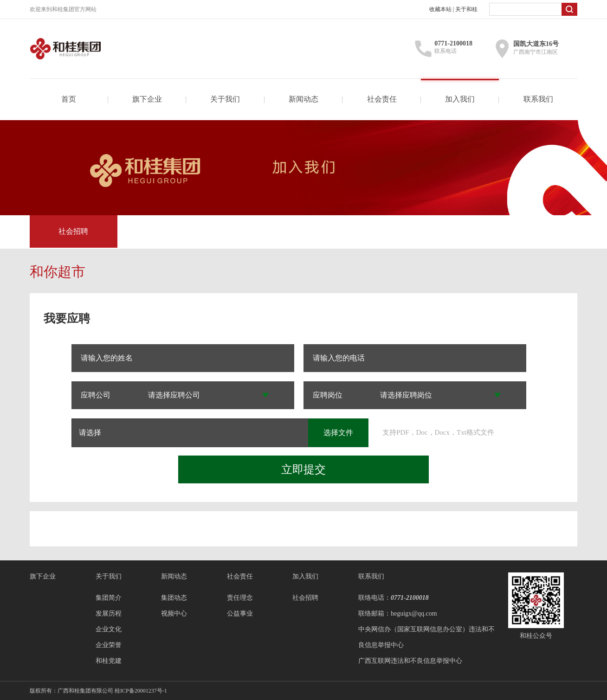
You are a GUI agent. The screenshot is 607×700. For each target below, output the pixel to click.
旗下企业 (147, 99)
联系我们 (538, 99)
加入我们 (460, 99)
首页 (69, 99)
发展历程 (109, 613)
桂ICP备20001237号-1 (141, 691)
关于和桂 (466, 9)
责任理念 (240, 598)
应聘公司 (96, 395)
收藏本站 (440, 9)
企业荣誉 (109, 645)
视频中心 (174, 613)
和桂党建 (109, 661)
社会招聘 (73, 231)
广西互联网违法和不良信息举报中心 (410, 661)
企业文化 (109, 629)
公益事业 (240, 613)
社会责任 (382, 99)
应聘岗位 (328, 395)
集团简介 (109, 598)
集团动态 (174, 598)
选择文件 (338, 433)
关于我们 (225, 99)
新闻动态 (303, 99)
